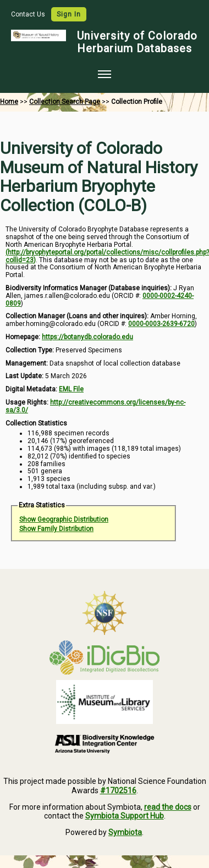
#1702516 (118, 790)
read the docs (168, 807)
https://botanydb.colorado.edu (87, 337)
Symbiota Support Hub (125, 816)
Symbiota (125, 832)
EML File (71, 389)
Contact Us (29, 14)
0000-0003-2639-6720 (161, 324)
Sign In (69, 14)
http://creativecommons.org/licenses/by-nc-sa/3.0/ (95, 406)
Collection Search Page (65, 102)
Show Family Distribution (56, 529)
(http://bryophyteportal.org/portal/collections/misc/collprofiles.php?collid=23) (107, 256)
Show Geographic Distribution (64, 519)
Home (9, 102)
